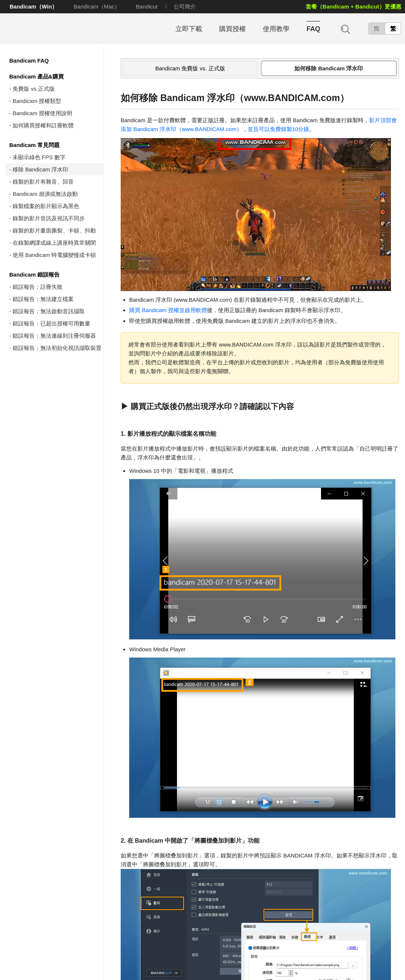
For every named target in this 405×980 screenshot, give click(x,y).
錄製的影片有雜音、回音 (43, 182)
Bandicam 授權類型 (37, 101)
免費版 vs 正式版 (34, 89)
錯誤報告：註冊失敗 (38, 287)
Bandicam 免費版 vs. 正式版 (190, 68)
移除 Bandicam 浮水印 (40, 169)
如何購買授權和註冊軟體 (43, 125)
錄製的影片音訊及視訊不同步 (49, 218)
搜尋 (345, 29)
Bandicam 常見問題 (34, 145)
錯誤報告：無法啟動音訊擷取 (49, 311)
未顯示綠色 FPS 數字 (39, 157)
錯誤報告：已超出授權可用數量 (51, 323)
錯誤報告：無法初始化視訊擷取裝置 (57, 348)
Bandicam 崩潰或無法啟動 (45, 194)
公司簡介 (185, 6)
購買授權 (232, 29)
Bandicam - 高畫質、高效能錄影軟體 (54, 29)
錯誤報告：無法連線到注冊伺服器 (54, 336)
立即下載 (189, 29)
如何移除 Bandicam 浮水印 (329, 68)
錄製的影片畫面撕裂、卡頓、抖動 (54, 230)
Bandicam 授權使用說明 (42, 113)
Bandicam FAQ (29, 61)
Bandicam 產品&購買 (36, 76)
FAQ (313, 29)
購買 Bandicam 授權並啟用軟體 (168, 310)
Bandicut (147, 6)
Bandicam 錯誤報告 (34, 275)
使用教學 (276, 29)
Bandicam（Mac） (97, 6)
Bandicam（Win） (34, 6)
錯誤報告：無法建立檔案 (43, 299)
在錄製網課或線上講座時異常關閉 (54, 243)
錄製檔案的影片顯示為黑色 (46, 206)
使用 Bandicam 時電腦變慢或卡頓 (54, 255)
